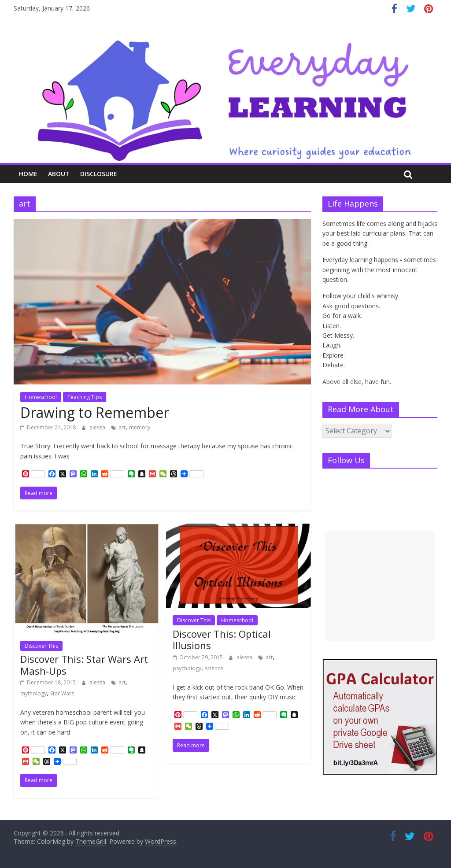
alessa (98, 427)
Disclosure (99, 174)
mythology (33, 693)
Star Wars (62, 693)
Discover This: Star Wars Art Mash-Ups (84, 665)
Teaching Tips (85, 397)
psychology (187, 668)
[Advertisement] (380, 586)
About (59, 174)
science (214, 668)
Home (28, 174)
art (122, 427)
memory (140, 427)
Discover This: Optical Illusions (222, 639)
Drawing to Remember (95, 412)
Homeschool (41, 397)
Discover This (41, 646)
